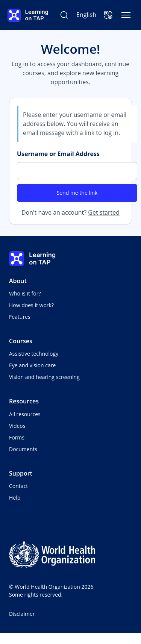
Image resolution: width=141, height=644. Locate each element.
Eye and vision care (32, 365)
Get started (104, 212)
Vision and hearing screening (44, 377)
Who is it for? (25, 293)
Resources (24, 401)
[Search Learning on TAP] (64, 15)
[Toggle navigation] (126, 15)
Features (20, 317)
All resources (25, 414)
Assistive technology (34, 354)
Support (21, 473)
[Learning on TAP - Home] (28, 15)
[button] (108, 15)
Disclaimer (22, 614)
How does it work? (31, 305)
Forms (17, 437)
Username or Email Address (58, 154)
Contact (18, 486)
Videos (17, 426)
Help (15, 498)
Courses (21, 341)
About (18, 281)
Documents (23, 449)
